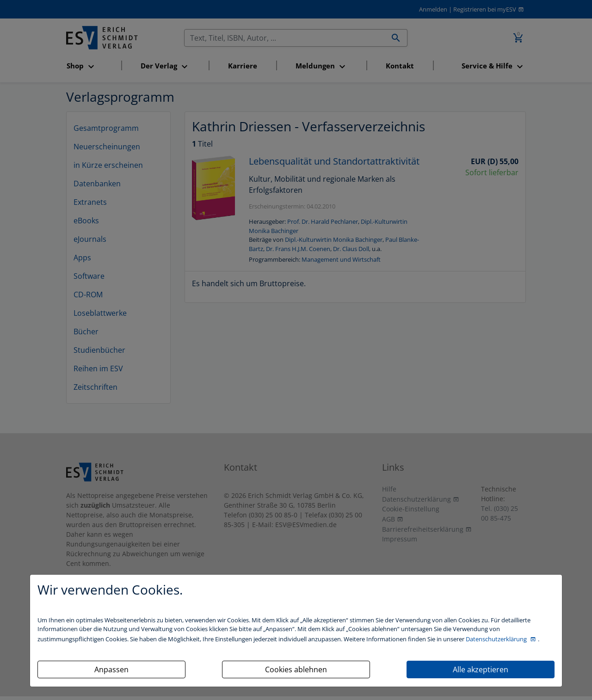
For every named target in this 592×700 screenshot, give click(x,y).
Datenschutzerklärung (497, 639)
